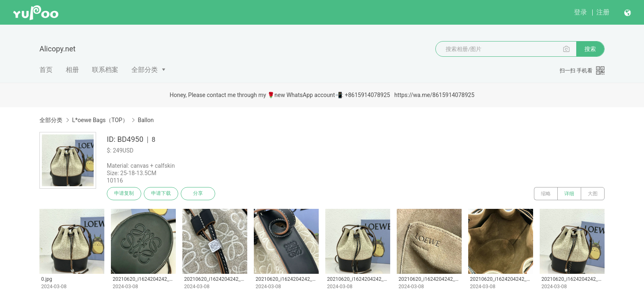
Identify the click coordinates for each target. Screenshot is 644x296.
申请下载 (161, 194)
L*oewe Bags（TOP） (100, 120)
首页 (46, 70)
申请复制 (124, 194)
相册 (72, 70)
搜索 (590, 49)
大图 (593, 194)
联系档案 (105, 70)
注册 (603, 12)
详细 (569, 194)
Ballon (146, 120)
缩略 (546, 194)
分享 (198, 194)
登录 (580, 12)
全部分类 (145, 70)
